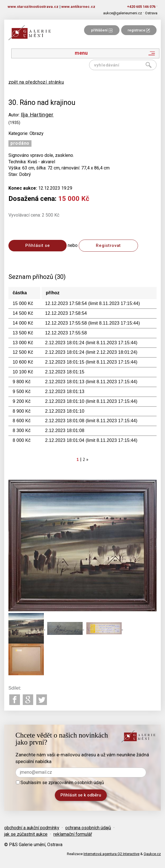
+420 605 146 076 (141, 7)
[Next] (87, 459)
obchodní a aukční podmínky (32, 828)
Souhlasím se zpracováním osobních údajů (60, 783)
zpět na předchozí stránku (36, 82)
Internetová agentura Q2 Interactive (111, 854)
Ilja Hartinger (37, 115)
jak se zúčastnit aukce (26, 834)
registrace (139, 30)
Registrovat (108, 245)
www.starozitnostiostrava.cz (33, 7)
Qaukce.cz (152, 854)
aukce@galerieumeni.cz (123, 13)
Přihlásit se (38, 245)
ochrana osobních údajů (88, 828)
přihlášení (102, 30)
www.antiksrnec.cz (78, 7)
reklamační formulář (73, 834)
